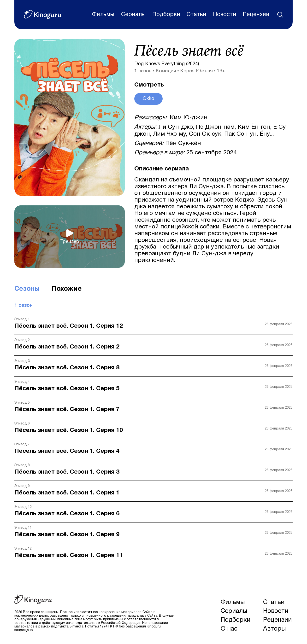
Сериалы (133, 15)
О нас (229, 629)
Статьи (196, 15)
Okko (148, 99)
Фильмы (103, 15)
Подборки (166, 15)
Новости (225, 15)
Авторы (275, 629)
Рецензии (256, 15)
